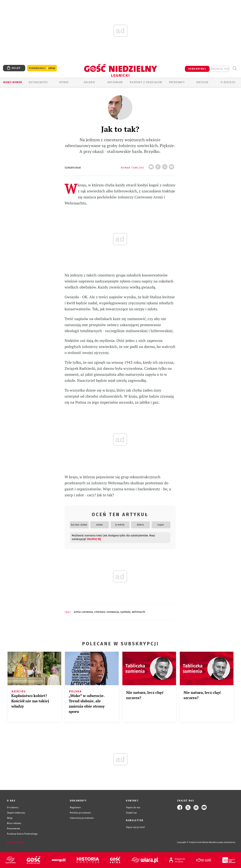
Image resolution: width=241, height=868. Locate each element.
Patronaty (177, 82)
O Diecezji (228, 82)
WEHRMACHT (138, 612)
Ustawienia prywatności (82, 818)
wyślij (172, 166)
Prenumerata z (42, 68)
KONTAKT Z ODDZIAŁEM (146, 82)
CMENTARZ (100, 612)
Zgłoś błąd (16, 842)
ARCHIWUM (115, 82)
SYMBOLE (125, 612)
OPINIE (64, 82)
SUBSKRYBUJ (197, 69)
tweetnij (165, 166)
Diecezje (202, 82)
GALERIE (90, 82)
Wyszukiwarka (235, 68)
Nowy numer (13, 82)
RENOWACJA (113, 612)
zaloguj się (220, 69)
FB (159, 166)
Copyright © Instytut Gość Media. (193, 842)
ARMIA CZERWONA (83, 612)
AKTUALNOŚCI (38, 82)
